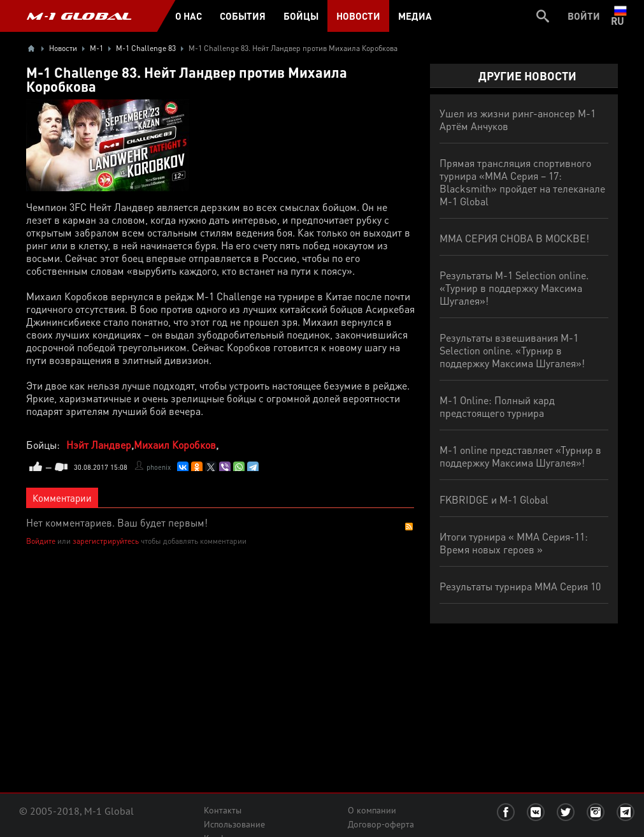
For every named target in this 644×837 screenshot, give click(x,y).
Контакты (223, 810)
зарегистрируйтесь (106, 541)
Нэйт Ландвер (99, 445)
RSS (409, 527)
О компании (372, 810)
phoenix (159, 467)
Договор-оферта (381, 824)
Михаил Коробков (175, 445)
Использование (234, 824)
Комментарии (62, 498)
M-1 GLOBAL (79, 16)
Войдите (41, 541)
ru (620, 16)
